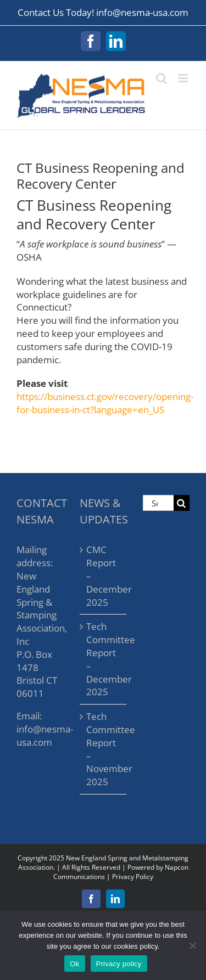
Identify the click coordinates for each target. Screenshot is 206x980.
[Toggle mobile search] (162, 78)
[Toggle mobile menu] (184, 78)
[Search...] (158, 503)
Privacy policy (119, 964)
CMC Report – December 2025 (104, 576)
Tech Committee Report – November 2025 (104, 749)
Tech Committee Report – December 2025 (104, 659)
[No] (192, 945)
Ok (74, 964)
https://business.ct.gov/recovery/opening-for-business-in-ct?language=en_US (105, 403)
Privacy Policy (133, 877)
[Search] (182, 503)
